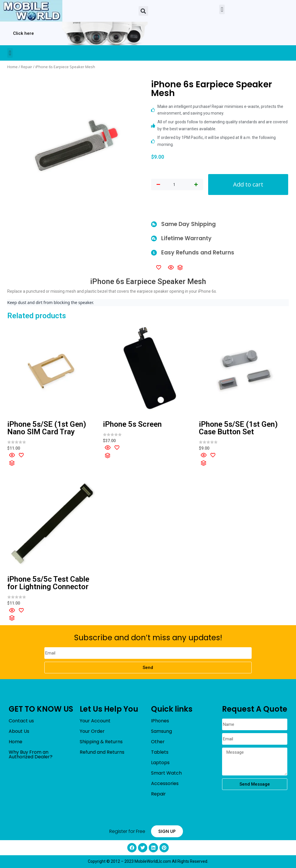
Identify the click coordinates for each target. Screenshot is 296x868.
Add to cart (248, 184)
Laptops (160, 763)
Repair (27, 67)
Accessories (165, 783)
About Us (19, 731)
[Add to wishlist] (159, 267)
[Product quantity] (174, 185)
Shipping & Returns (101, 742)
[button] (143, 11)
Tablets (160, 752)
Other (158, 742)
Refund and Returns (102, 752)
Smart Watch (166, 773)
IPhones (160, 721)
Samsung (161, 731)
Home (12, 67)
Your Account (95, 721)
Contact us (21, 721)
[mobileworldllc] (31, 11)
